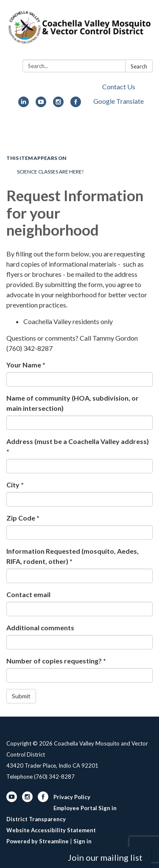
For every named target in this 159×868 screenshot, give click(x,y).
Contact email (28, 594)
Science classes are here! (50, 172)
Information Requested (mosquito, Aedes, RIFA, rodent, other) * (73, 556)
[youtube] (41, 104)
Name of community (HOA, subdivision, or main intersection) (73, 403)
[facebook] (76, 104)
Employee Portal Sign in (85, 808)
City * (15, 485)
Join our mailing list (105, 857)
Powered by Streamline (38, 841)
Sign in (82, 841)
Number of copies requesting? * (56, 661)
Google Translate (119, 101)
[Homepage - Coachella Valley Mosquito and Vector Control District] (79, 31)
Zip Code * (23, 518)
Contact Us (119, 87)
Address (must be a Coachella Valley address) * (78, 446)
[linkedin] (24, 104)
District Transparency (36, 819)
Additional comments (40, 628)
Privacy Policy (72, 797)
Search (139, 66)
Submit (21, 696)
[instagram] (58, 104)
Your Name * (26, 365)
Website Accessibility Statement (51, 830)
